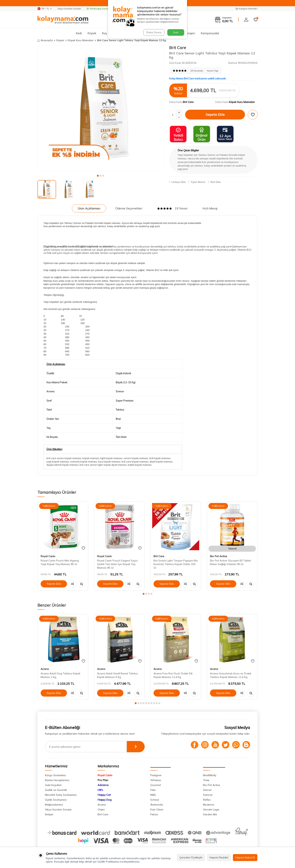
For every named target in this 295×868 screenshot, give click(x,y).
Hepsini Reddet (219, 857)
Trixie (206, 780)
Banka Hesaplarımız (57, 780)
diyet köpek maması (161, 462)
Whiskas (156, 780)
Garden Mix (210, 814)
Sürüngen (189, 33)
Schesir (155, 800)
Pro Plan (103, 780)
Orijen (101, 809)
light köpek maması (111, 458)
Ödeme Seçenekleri (129, 208)
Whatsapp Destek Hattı (101, 9)
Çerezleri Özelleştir (191, 857)
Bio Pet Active (219, 556)
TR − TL (44, 9)
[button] (98, 176)
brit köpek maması (160, 458)
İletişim (49, 814)
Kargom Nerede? (247, 9)
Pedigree (156, 775)
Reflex (207, 800)
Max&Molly (210, 775)
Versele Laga (211, 809)
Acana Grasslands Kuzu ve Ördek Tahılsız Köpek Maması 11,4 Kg (231, 675)
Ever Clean (157, 809)
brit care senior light (91, 465)
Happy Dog (105, 800)
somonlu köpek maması (84, 462)
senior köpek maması (136, 458)
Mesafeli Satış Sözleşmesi (61, 795)
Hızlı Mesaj (210, 208)
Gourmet (156, 785)
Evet (176, 32)
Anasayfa (45, 40)
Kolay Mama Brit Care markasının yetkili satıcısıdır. (198, 78)
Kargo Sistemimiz (56, 775)
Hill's (100, 790)
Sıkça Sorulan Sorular (69, 9)
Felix (153, 790)
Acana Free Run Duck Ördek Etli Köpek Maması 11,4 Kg (173, 675)
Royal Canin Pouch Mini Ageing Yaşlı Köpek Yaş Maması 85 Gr (60, 562)
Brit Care (178, 48)
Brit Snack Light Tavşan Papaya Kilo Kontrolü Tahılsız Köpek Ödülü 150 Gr (176, 564)
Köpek (92, 33)
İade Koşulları (53, 785)
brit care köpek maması (135, 462)
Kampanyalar (210, 33)
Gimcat (207, 790)
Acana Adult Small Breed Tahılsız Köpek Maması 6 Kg (117, 675)
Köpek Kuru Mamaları (81, 40)
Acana (45, 669)
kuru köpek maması (109, 462)
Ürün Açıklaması (89, 208)
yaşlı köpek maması (58, 462)
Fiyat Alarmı (197, 182)
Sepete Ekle (215, 114)
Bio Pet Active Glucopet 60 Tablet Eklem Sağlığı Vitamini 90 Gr (230, 562)
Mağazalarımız (54, 805)
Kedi (79, 33)
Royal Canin (48, 556)
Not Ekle (214, 182)
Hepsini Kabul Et (245, 857)
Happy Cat (104, 795)
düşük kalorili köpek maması (62, 465)
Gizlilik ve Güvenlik (56, 790)
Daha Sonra (154, 32)
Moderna (209, 805)
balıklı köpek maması (140, 465)
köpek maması (91, 458)
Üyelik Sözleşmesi (56, 800)
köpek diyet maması (115, 465)
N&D (153, 795)
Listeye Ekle (177, 182)
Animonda (157, 805)
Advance (103, 785)
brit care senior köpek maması (64, 458)
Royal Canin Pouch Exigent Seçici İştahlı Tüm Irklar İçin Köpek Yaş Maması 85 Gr (117, 564)
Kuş (104, 33)
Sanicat (208, 795)
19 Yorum (172, 208)
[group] (100, 108)
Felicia (154, 814)
